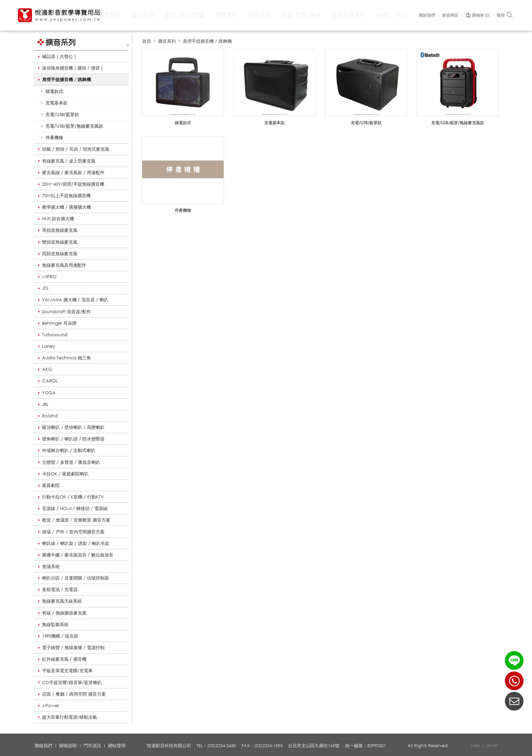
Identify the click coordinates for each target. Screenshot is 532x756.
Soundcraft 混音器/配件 (66, 311)
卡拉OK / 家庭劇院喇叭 (65, 474)
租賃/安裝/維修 (301, 15)
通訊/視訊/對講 (184, 15)
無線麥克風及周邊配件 (64, 265)
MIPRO (49, 277)
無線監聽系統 (55, 624)
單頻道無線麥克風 (60, 230)
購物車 (481, 15)
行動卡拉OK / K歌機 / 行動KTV (73, 497)
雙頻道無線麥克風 (60, 242)
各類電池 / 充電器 (60, 589)
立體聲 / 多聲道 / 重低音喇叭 (71, 462)
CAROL (50, 381)
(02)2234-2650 (514, 681)
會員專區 (450, 15)
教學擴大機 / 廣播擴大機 (66, 207)
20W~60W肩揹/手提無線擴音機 (73, 184)
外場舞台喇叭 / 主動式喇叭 (69, 450)
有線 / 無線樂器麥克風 (64, 613)
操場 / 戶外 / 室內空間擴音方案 (73, 532)
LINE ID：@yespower (514, 660)
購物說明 (68, 745)
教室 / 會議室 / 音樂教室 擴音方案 (76, 520)
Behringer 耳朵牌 (59, 323)
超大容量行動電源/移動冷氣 (70, 717)
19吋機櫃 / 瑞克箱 (60, 636)
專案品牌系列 (348, 15)
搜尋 (505, 15)
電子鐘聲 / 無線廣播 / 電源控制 (73, 647)
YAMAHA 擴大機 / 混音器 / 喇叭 (75, 300)
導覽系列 (226, 15)
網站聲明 (117, 745)
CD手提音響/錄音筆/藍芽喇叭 (72, 682)
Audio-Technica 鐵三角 (66, 358)
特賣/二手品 (392, 15)
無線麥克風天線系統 (62, 601)
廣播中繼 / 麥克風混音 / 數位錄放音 (78, 555)
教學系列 (109, 15)
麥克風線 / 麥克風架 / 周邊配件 (73, 172)
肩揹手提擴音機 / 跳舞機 (66, 79)
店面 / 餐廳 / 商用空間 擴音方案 (74, 694)
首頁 (147, 41)
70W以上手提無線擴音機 (66, 195)
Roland (50, 416)
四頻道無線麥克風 (60, 253)
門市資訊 (92, 745)
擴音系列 (142, 15)
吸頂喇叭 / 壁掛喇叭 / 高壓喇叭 (73, 427)
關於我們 (427, 15)
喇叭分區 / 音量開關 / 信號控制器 (75, 578)
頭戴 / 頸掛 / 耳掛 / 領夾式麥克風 (76, 149)
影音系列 (259, 15)
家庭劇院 (51, 485)
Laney (49, 346)
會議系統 (51, 566)
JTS (45, 288)
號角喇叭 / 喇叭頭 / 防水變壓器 (73, 439)
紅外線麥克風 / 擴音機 (64, 659)
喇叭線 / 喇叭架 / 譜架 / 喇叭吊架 (76, 543)
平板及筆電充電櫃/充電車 (67, 670)
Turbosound (55, 335)
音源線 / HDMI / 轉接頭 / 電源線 (75, 508)
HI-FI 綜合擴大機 (58, 219)
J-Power (51, 705)
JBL (45, 404)
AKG (47, 369)
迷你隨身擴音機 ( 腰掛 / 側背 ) (72, 68)
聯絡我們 (43, 745)
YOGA (49, 393)
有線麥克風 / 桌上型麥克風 (69, 161)
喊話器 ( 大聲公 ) (59, 56)
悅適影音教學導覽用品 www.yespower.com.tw (59, 15)
